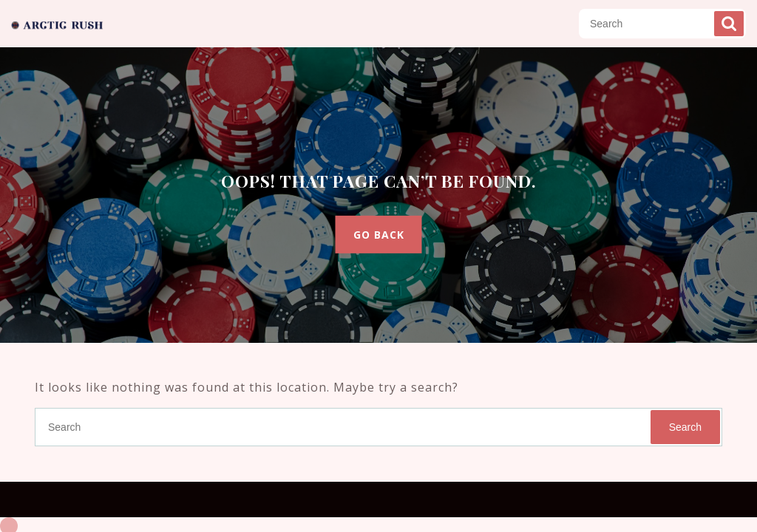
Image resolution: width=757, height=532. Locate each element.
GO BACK (379, 235)
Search (729, 24)
